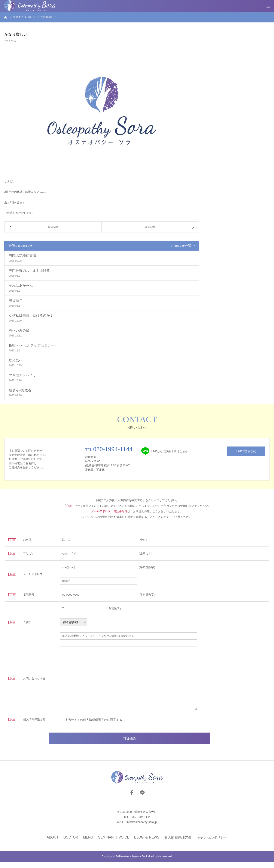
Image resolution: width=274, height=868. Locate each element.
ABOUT (53, 844)
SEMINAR (106, 844)
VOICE (124, 844)
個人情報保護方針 (178, 844)
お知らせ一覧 (181, 246)
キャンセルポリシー (212, 844)
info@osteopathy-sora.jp (142, 828)
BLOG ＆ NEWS (147, 844)
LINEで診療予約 (246, 451)
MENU (88, 844)
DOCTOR (71, 844)
